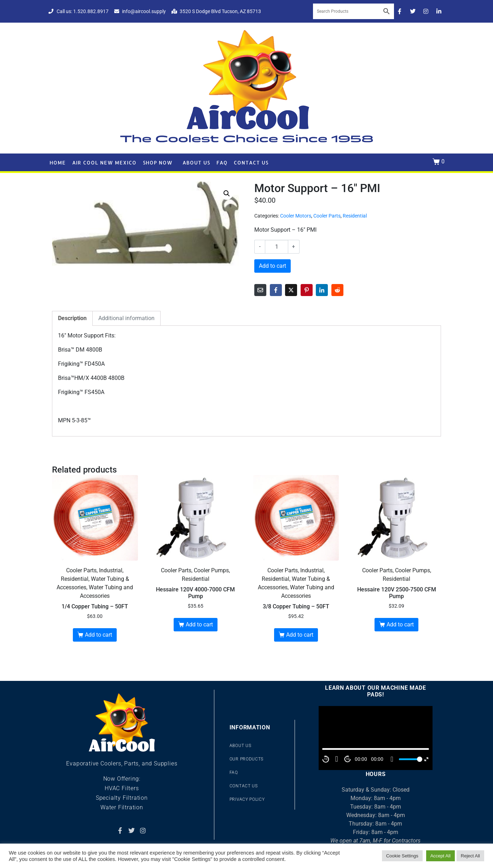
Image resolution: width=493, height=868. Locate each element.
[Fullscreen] (426, 759)
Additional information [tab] (126, 318)
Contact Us (251, 163)
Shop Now (158, 163)
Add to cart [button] (98, 635)
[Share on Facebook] (276, 290)
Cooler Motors (296, 216)
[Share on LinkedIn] (322, 290)
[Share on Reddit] (337, 290)
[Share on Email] (260, 290)
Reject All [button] (470, 856)
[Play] (337, 759)
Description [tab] (72, 318)
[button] (227, 193)
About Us (196, 163)
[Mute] (392, 759)
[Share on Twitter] (291, 290)
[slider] (410, 759)
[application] (376, 738)
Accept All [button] (440, 856)
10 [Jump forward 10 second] (348, 759)
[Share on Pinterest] (307, 290)
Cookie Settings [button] (402, 856)
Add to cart (272, 266)
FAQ (222, 163)
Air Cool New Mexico (104, 163)
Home (58, 163)
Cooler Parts (327, 216)
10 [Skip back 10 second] (326, 759)
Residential (355, 216)
